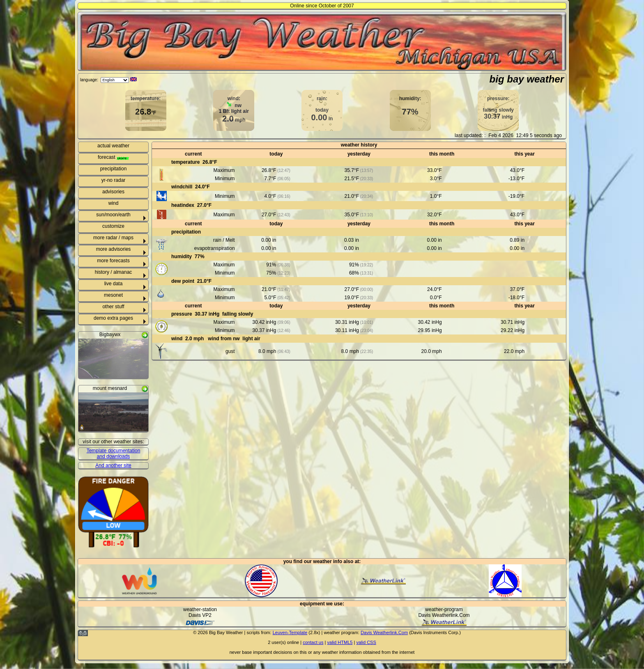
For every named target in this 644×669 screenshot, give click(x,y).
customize (113, 226)
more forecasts (113, 261)
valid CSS (366, 642)
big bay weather (527, 79)
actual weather (113, 146)
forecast (113, 157)
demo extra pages (113, 318)
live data (114, 284)
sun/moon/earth (113, 215)
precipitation (114, 169)
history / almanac (114, 272)
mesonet (113, 295)
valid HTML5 (340, 642)
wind (114, 203)
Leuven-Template (290, 632)
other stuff (113, 307)
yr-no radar (114, 180)
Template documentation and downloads (114, 454)
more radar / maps (113, 238)
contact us (313, 642)
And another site (113, 465)
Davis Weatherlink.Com (384, 632)
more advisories (114, 249)
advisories (113, 192)
